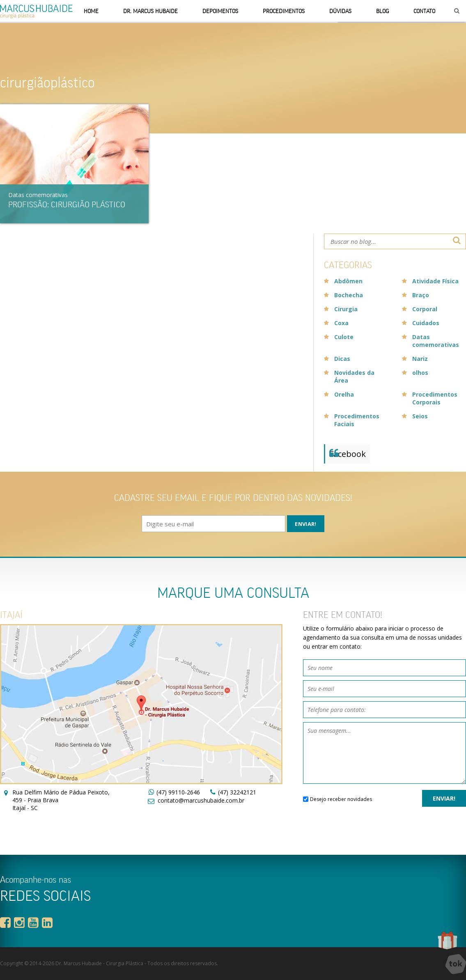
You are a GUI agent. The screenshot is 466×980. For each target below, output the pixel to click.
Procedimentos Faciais (357, 420)
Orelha (344, 394)
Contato (424, 11)
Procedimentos (284, 11)
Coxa (341, 323)
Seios (420, 416)
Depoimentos (220, 11)
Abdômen (348, 281)
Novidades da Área (354, 376)
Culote (344, 337)
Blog (382, 11)
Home (91, 11)
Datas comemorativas (38, 195)
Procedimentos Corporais (435, 398)
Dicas (342, 359)
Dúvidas (340, 11)
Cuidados (426, 323)
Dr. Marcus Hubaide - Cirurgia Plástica (99, 963)
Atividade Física (435, 281)
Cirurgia (346, 309)
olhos (420, 373)
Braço (421, 295)
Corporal (425, 309)
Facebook (348, 454)
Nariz (420, 359)
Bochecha (349, 295)
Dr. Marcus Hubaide (150, 11)
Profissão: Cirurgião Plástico (67, 204)
